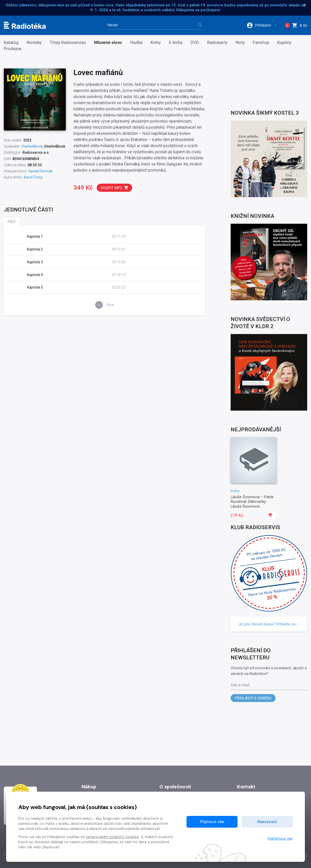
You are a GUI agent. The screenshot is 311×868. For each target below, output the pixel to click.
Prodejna (13, 49)
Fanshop (261, 43)
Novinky (34, 43)
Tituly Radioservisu (68, 43)
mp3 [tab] (12, 221)
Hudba (136, 43)
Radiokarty (217, 43)
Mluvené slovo (108, 43)
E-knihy (176, 43)
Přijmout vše (212, 822)
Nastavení (267, 822)
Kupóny (284, 43)
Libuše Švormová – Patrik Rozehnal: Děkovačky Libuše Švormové (252, 502)
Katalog (11, 43)
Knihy (156, 43)
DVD (195, 43)
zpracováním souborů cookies (112, 837)
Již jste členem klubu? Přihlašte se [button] (269, 624)
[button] (262, 25)
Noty (240, 43)
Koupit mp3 (115, 188)
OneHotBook (32, 146)
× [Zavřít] (304, 5)
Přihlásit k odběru (253, 698)
